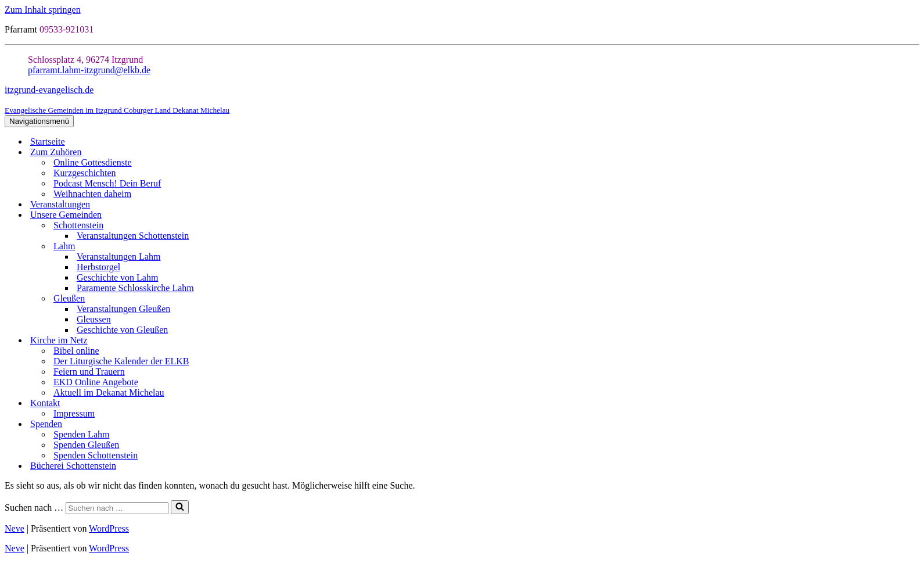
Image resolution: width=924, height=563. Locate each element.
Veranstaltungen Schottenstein (133, 236)
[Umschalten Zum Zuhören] (914, 153)
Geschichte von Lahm (117, 277)
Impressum (74, 413)
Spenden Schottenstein (96, 455)
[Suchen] (117, 508)
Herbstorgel (98, 267)
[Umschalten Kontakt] (914, 404)
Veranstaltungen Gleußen (123, 309)
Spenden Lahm (81, 434)
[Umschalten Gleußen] (914, 299)
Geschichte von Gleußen (122, 330)
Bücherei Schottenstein (73, 466)
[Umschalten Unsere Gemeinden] (914, 215)
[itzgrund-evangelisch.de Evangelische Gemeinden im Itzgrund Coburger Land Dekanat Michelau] (462, 100)
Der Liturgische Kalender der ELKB (121, 361)
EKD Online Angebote (96, 382)
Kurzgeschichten (85, 173)
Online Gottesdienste (93, 162)
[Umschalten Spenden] (914, 424)
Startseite (48, 141)
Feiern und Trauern (89, 372)
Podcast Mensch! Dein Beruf (107, 183)
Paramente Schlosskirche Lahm (135, 288)
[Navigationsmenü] (39, 121)
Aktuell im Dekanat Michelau (109, 392)
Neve (15, 528)
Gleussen (94, 319)
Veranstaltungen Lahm (118, 257)
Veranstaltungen (60, 204)
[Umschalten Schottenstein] (914, 226)
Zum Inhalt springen (43, 10)
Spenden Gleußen (86, 445)
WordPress (109, 528)
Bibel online (76, 351)
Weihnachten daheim (92, 194)
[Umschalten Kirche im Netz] (914, 341)
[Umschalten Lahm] (914, 247)
